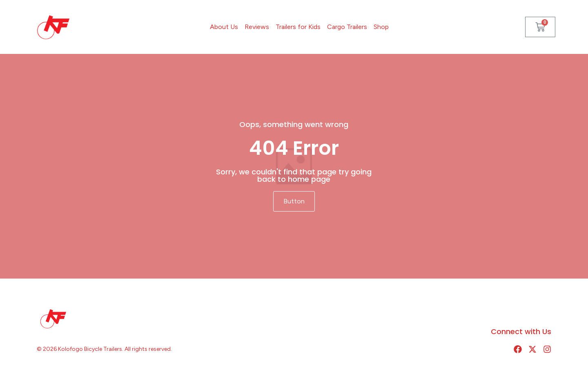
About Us (224, 27)
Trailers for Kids (298, 27)
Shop (381, 27)
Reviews (257, 27)
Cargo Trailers (347, 27)
